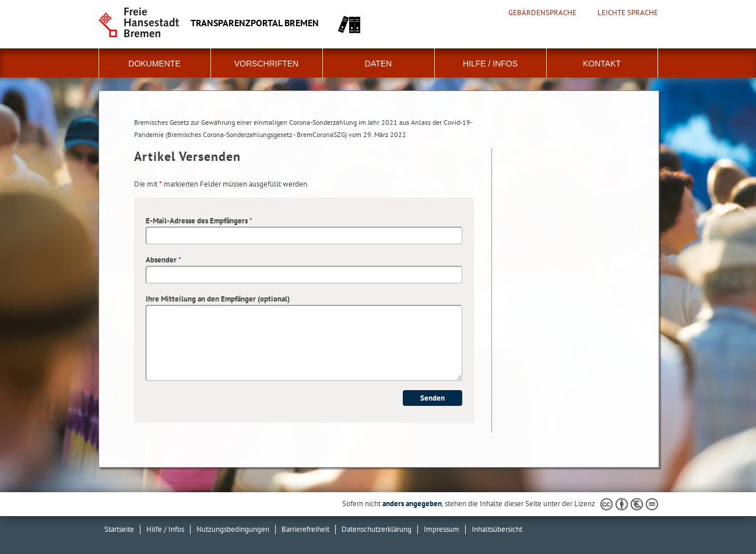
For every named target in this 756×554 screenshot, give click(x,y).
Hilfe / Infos (490, 64)
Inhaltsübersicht (497, 529)
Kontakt (602, 64)
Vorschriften (266, 64)
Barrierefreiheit (305, 529)
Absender (163, 260)
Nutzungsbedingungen (233, 529)
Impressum (442, 529)
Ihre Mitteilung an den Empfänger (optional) (218, 299)
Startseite (119, 529)
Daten (378, 64)
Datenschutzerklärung (377, 529)
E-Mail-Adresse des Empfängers (199, 221)
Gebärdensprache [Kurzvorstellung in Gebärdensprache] (542, 13)
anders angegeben (412, 504)
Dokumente (154, 64)
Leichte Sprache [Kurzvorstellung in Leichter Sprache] (628, 13)
